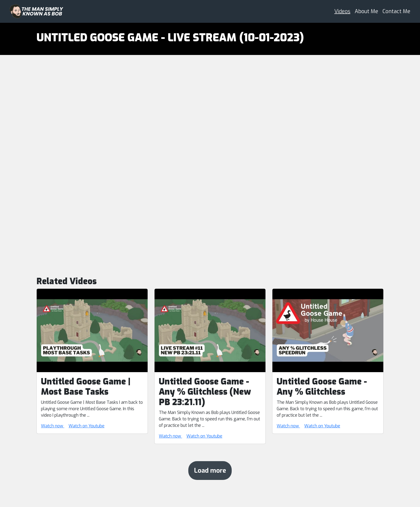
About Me (366, 11)
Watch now (53, 426)
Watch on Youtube (87, 426)
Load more (210, 471)
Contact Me (396, 11)
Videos (342, 11)
